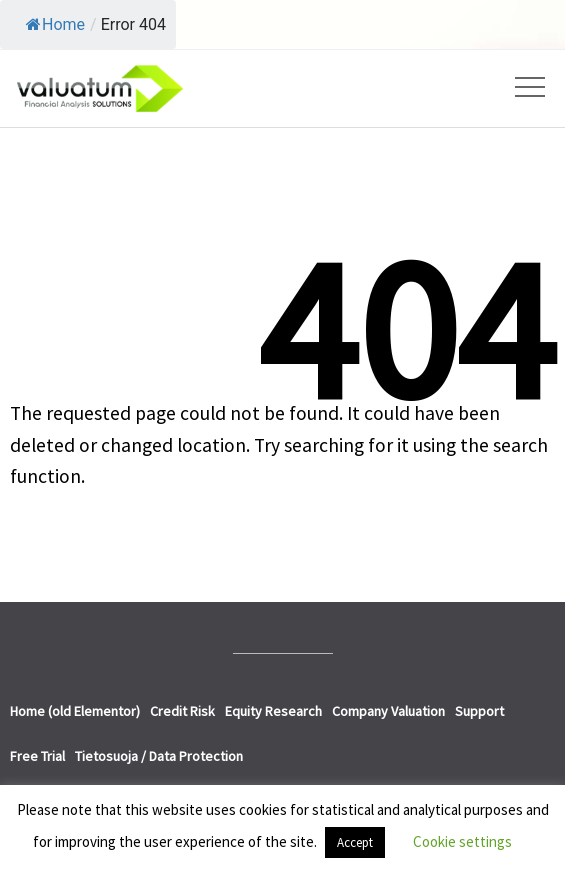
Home (55, 24)
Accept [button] (355, 842)
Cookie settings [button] (462, 841)
